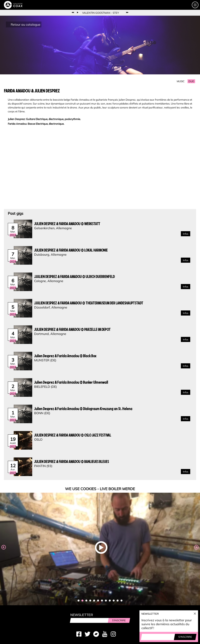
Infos (186, 234)
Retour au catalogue (26, 24)
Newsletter (82, 615)
